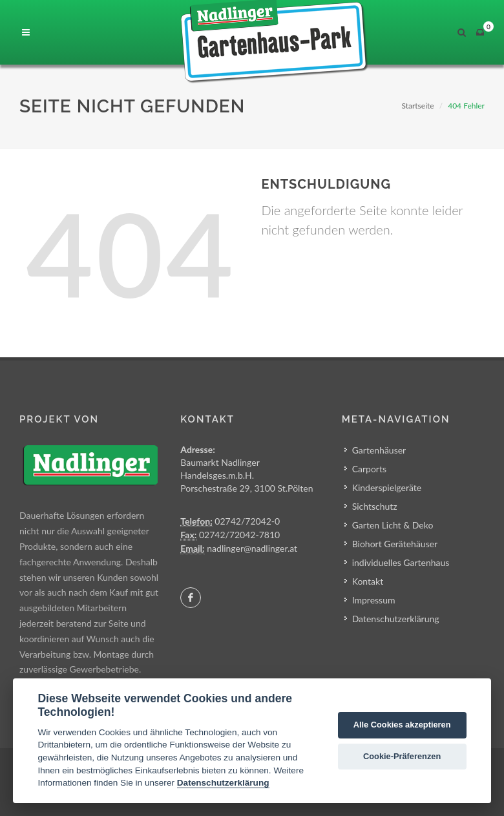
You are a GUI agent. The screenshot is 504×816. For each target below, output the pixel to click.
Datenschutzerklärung (396, 619)
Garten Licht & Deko (393, 525)
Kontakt (368, 581)
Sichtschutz (375, 506)
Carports (369, 469)
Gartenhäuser (379, 450)
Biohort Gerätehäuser (395, 544)
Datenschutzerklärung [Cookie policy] (223, 783)
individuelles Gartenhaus (401, 562)
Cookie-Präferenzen (402, 756)
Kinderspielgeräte (387, 487)
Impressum (374, 600)
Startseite (417, 106)
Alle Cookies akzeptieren (402, 725)
